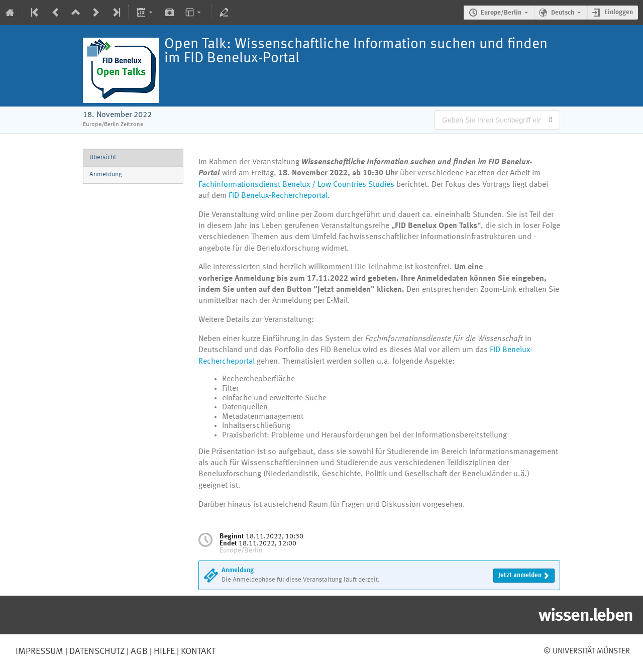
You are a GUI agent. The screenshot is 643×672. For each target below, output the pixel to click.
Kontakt (198, 651)
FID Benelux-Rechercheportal (278, 196)
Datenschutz (96, 651)
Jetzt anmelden (520, 575)
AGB (138, 651)
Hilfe (163, 651)
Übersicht (103, 157)
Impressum (39, 651)
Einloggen (619, 12)
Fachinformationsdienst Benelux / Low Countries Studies (296, 185)
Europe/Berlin (501, 13)
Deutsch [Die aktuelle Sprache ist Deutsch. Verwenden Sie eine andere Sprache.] (563, 13)
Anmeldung (106, 175)
